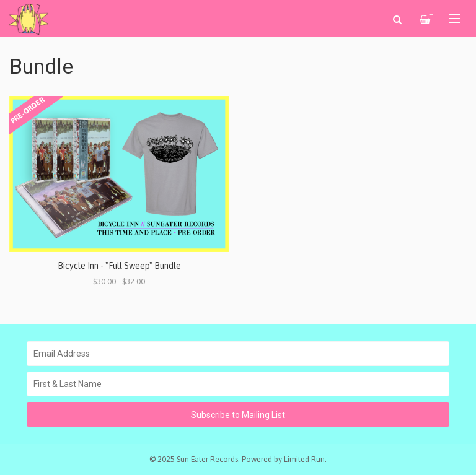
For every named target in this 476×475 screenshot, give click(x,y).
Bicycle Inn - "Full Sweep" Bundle (119, 266)
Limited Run (304, 459)
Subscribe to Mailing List (238, 415)
